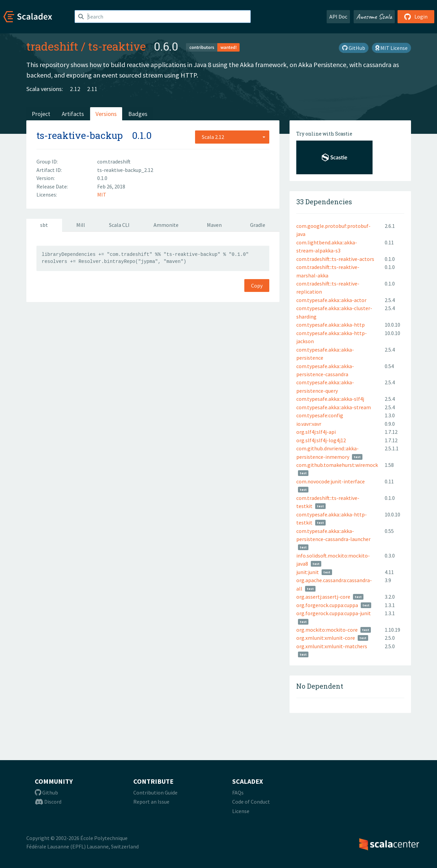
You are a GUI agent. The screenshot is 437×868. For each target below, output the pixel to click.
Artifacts (73, 114)
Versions (106, 114)
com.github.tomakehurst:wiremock (337, 465)
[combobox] (232, 137)
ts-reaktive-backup (80, 135)
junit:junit (308, 572)
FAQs (238, 792)
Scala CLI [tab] (119, 225)
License (241, 811)
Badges (138, 114)
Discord (48, 802)
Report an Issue (151, 802)
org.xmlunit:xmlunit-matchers (332, 646)
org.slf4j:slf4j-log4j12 (321, 440)
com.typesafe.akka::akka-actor (331, 300)
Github (46, 792)
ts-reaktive (117, 46)
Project (41, 114)
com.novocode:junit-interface (331, 481)
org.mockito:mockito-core (327, 630)
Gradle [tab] (258, 225)
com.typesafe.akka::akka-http (331, 325)
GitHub (354, 48)
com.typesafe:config (320, 415)
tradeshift (52, 46)
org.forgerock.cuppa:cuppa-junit (334, 613)
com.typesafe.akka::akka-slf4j (330, 399)
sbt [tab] (44, 225)
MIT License (391, 48)
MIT (102, 194)
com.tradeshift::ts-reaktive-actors (335, 259)
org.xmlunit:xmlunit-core (326, 638)
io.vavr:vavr (309, 424)
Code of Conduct (251, 802)
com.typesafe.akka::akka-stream (334, 407)
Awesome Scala (374, 17)
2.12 (75, 89)
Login (416, 17)
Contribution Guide (155, 792)
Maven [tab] (214, 225)
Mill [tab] (81, 225)
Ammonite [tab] (166, 225)
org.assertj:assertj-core (323, 597)
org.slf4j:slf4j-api (316, 432)
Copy (257, 286)
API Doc (338, 17)
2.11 (92, 89)
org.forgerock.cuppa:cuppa (327, 605)
